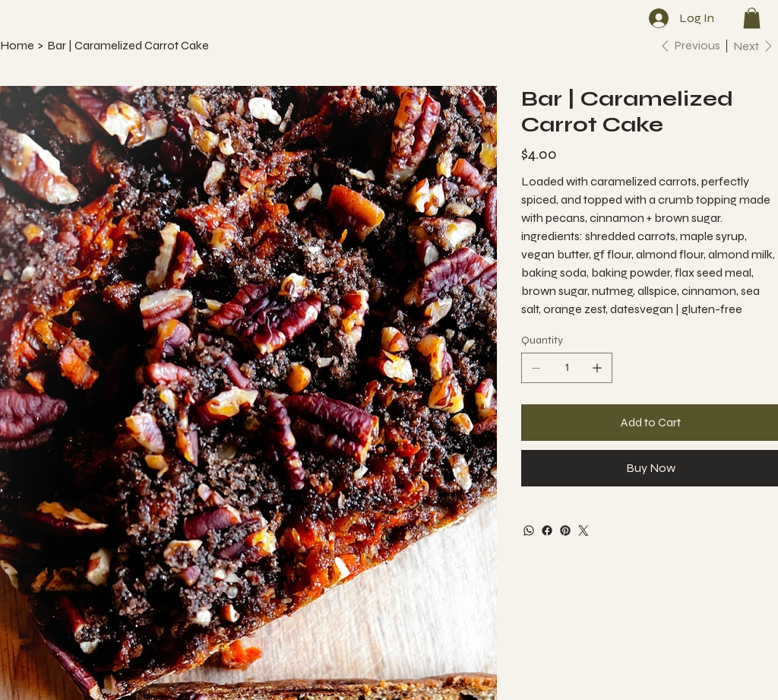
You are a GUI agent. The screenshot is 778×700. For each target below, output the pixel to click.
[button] (752, 18)
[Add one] (597, 368)
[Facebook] (547, 531)
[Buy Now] (650, 468)
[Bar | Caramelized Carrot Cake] (128, 46)
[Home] (17, 46)
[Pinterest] (565, 531)
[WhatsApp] (529, 531)
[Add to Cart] (650, 423)
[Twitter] (583, 531)
